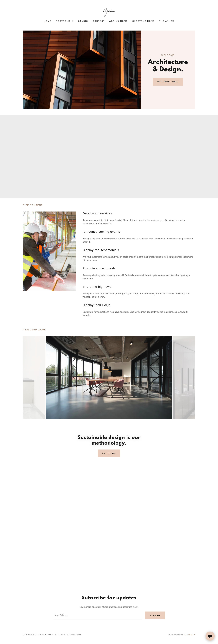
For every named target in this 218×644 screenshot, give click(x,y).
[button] (65, 21)
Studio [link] (83, 21)
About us (109, 453)
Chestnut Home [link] (144, 21)
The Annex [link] (167, 21)
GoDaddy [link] (190, 635)
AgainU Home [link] (119, 21)
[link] (109, 11)
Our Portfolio (168, 82)
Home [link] (48, 21)
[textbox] (97, 615)
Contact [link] (99, 21)
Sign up (155, 615)
